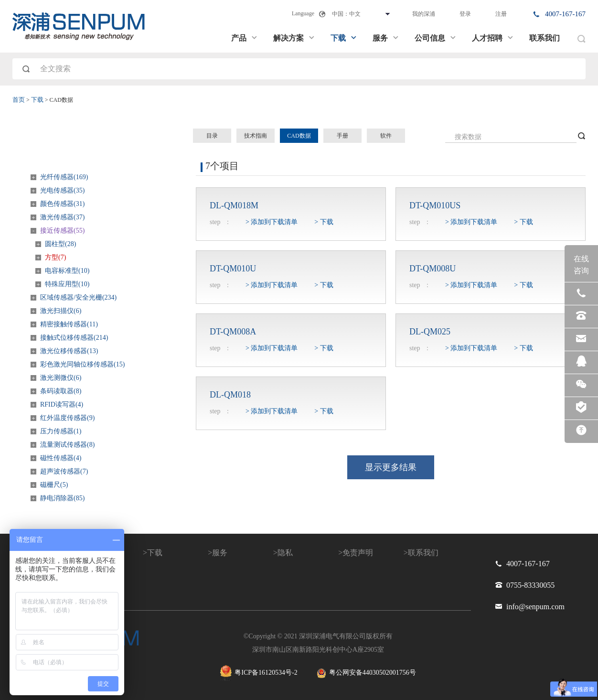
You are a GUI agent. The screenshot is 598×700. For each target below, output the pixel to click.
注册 (501, 14)
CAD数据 (299, 136)
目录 (212, 136)
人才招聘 (493, 38)
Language (303, 13)
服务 (386, 38)
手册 (342, 136)
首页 (19, 100)
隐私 (285, 553)
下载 (344, 38)
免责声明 (358, 553)
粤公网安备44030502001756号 (366, 673)
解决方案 (294, 38)
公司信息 (436, 38)
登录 (465, 14)
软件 (386, 136)
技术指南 (256, 136)
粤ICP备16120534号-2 (259, 673)
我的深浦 (424, 14)
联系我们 (545, 38)
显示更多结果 (391, 467)
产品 (245, 38)
